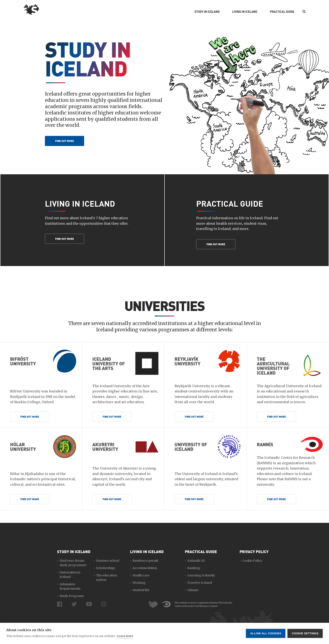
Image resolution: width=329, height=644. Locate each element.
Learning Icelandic (201, 575)
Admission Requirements (70, 586)
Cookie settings (305, 633)
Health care (141, 575)
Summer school (108, 561)
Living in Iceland (245, 12)
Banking (194, 568)
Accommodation (145, 568)
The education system (107, 578)
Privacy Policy (254, 552)
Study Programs (72, 596)
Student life (141, 590)
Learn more (125, 636)
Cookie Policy (252, 561)
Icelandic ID (196, 561)
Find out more (65, 141)
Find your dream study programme (73, 563)
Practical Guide (282, 12)
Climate (193, 590)
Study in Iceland (207, 12)
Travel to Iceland (200, 583)
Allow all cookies (266, 633)
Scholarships (106, 568)
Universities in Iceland (70, 575)
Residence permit (145, 561)
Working (139, 583)
